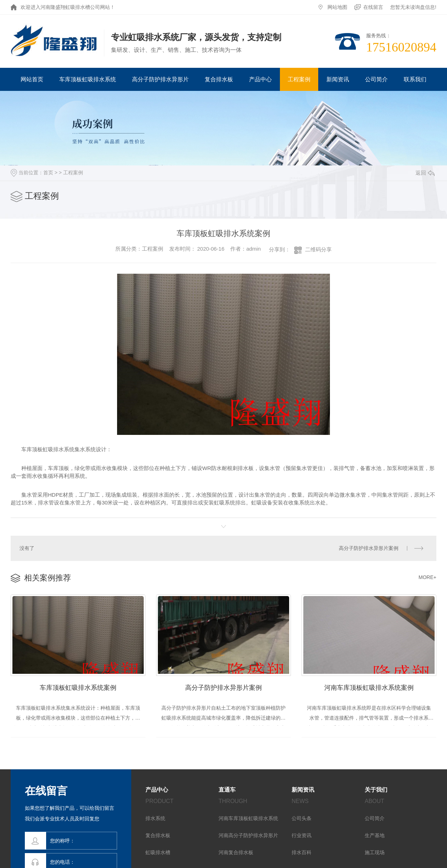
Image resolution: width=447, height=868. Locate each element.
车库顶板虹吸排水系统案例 (78, 687)
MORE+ (427, 577)
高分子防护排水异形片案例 (369, 548)
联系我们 (415, 79)
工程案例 (299, 79)
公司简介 (376, 79)
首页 (48, 173)
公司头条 (302, 819)
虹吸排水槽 (158, 853)
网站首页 (32, 79)
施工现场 (375, 853)
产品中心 (260, 79)
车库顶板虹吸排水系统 (88, 79)
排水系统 (155, 819)
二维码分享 (318, 249)
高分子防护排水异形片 (160, 79)
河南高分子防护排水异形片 (248, 836)
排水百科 (302, 853)
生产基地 (375, 836)
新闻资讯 (338, 79)
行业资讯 (302, 836)
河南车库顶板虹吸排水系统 (248, 819)
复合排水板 (219, 79)
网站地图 (337, 7)
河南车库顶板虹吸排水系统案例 (369, 687)
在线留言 (373, 7)
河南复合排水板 (236, 853)
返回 (425, 173)
